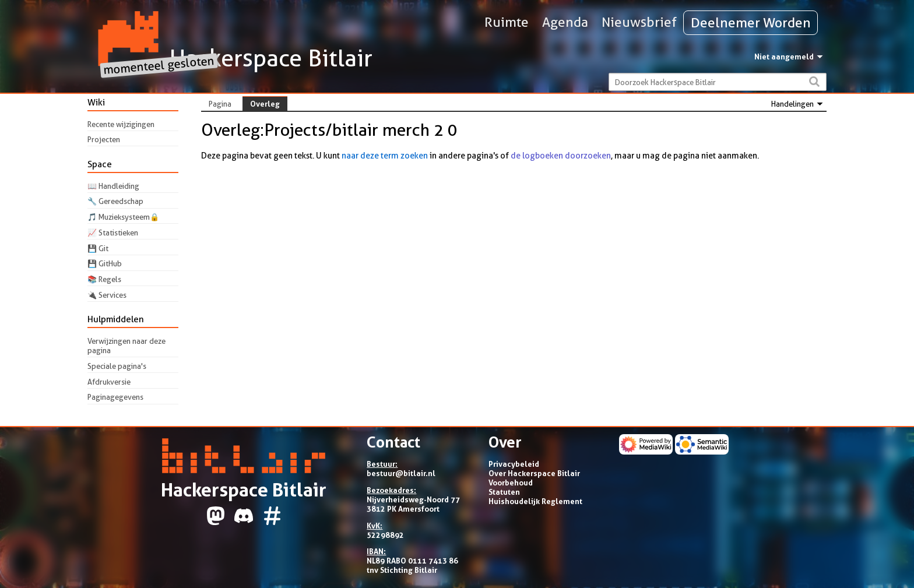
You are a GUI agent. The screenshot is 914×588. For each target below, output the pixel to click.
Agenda (565, 22)
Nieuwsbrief (639, 22)
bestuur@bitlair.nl (401, 473)
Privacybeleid (514, 464)
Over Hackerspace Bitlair (534, 473)
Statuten (504, 492)
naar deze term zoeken (385, 156)
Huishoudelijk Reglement (535, 501)
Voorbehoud (511, 483)
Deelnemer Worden (751, 23)
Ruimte (507, 22)
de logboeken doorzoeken (561, 156)
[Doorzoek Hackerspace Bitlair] (717, 82)
